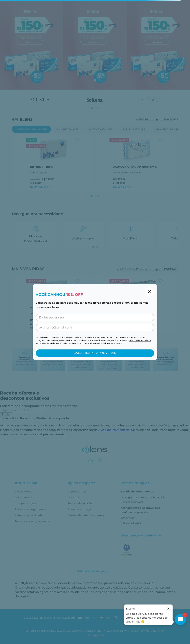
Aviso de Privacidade (140, 340)
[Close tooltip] (168, 609)
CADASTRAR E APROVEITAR (95, 353)
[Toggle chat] (180, 620)
